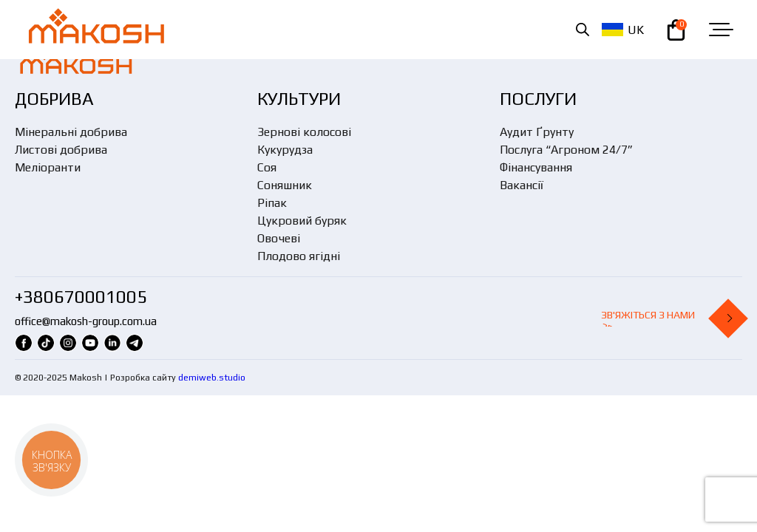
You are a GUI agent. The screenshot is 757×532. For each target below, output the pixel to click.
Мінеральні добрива (71, 132)
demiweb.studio (212, 378)
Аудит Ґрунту (537, 132)
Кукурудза (285, 150)
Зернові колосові (304, 132)
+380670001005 (81, 297)
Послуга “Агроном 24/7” (566, 150)
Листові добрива (61, 150)
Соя (267, 167)
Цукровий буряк (302, 221)
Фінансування (536, 167)
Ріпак (272, 203)
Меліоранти (48, 167)
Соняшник (285, 185)
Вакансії (522, 185)
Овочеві (279, 238)
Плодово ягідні (299, 256)
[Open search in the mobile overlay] (583, 30)
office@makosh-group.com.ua (86, 321)
